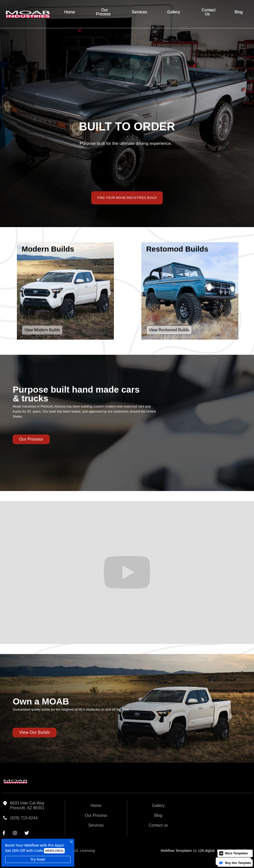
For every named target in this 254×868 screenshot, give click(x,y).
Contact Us (209, 12)
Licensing (88, 851)
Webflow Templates (176, 851)
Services (139, 12)
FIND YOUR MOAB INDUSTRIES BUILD (127, 198)
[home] (28, 14)
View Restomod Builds (169, 330)
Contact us (158, 825)
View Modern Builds (42, 330)
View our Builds (35, 732)
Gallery (174, 12)
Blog (239, 12)
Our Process (103, 12)
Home (70, 12)
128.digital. (207, 851)
